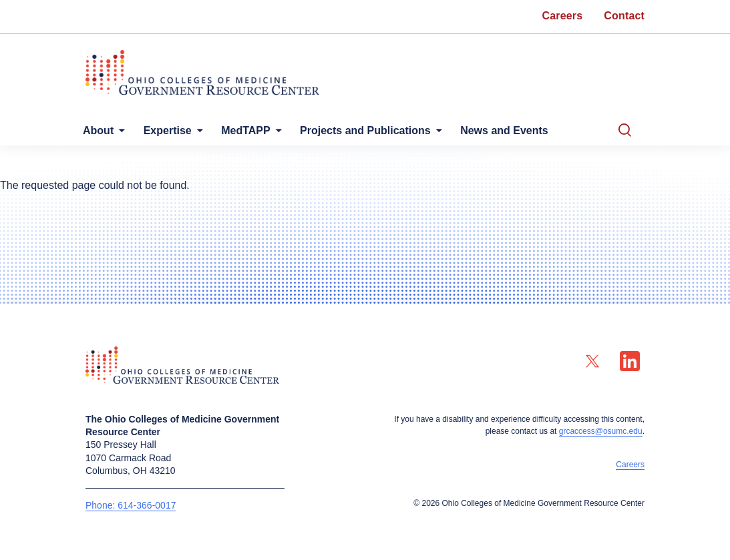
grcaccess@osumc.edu (601, 431)
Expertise (176, 130)
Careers (630, 465)
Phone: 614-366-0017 (131, 505)
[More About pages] (122, 134)
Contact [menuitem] (624, 16)
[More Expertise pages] (205, 134)
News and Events (528, 130)
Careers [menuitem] (563, 16)
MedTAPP (259, 130)
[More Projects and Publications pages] (455, 134)
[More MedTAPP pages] (289, 134)
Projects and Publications (384, 130)
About (101, 130)
